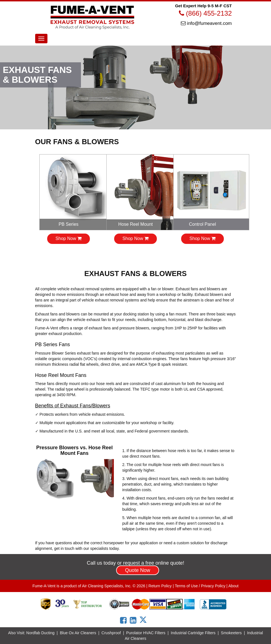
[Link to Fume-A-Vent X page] (145, 620)
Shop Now (69, 238)
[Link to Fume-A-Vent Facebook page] (124, 621)
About (233, 586)
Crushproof (111, 633)
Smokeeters (231, 633)
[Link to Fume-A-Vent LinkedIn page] (134, 621)
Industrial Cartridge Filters (193, 633)
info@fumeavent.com (206, 23)
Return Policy (160, 586)
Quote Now (138, 570)
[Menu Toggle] (41, 39)
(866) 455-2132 (205, 13)
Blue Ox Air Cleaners (78, 633)
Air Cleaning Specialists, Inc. (107, 586)
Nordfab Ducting (40, 633)
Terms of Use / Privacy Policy (200, 586)
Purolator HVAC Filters (146, 633)
